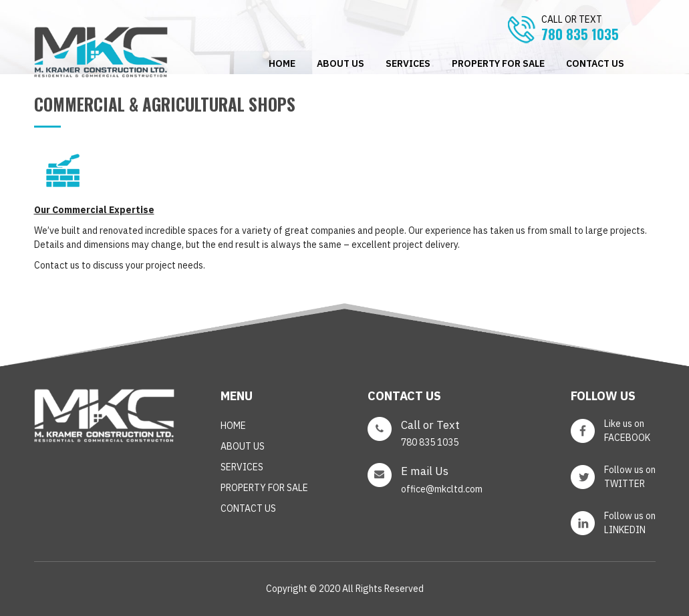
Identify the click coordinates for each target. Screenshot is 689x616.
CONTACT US (595, 63)
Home (282, 63)
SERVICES (408, 63)
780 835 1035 (598, 29)
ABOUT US (340, 63)
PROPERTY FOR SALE (498, 63)
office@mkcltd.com (442, 489)
